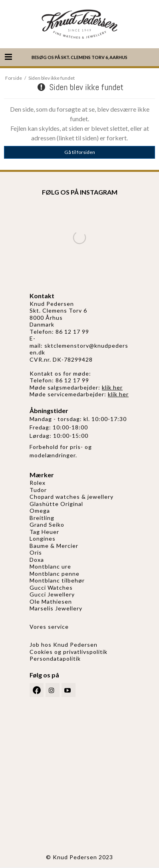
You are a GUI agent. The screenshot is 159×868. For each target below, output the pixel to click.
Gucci (39, 594)
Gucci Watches (51, 588)
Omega (40, 511)
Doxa (37, 560)
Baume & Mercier (54, 546)
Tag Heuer (44, 532)
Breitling (42, 518)
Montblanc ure (50, 566)
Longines (43, 538)
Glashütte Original (56, 504)
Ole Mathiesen (51, 601)
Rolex (38, 483)
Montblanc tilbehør (57, 580)
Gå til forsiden (80, 152)
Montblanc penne (55, 574)
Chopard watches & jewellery (72, 497)
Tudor (38, 490)
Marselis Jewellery (56, 608)
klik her (112, 387)
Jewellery (61, 594)
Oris (36, 552)
